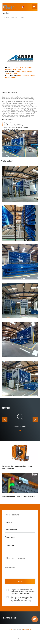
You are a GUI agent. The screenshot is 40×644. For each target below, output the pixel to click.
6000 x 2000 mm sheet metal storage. (20, 76)
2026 (12, 629)
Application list (15, 17)
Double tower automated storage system (19, 72)
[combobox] (20, 568)
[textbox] (21, 568)
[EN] (24, 7)
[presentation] (5, 419)
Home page (6, 17)
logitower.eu (27, 629)
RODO (20, 638)
